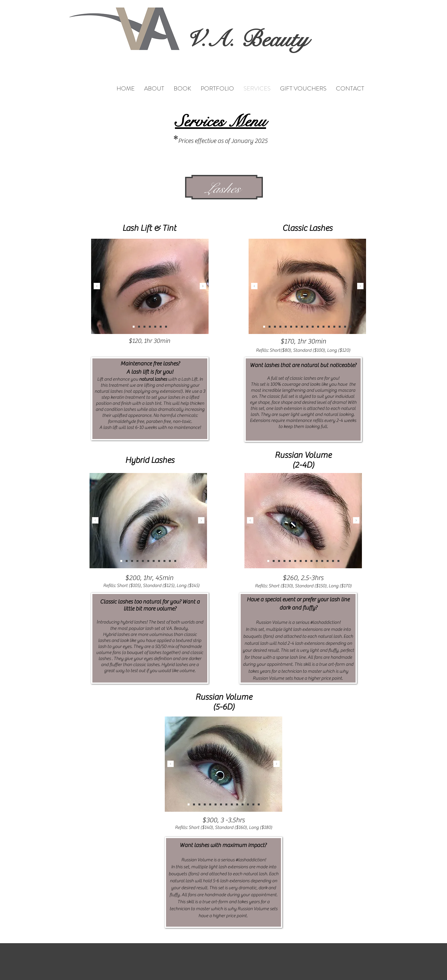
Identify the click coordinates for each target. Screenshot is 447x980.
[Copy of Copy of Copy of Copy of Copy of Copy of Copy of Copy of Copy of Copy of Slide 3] (264, 327)
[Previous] (97, 287)
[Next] (203, 287)
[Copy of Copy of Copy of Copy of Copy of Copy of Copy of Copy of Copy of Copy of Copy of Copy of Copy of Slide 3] (270, 327)
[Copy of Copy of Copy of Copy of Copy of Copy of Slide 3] (164, 561)
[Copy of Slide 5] (161, 327)
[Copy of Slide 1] (175, 561)
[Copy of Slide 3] (137, 561)
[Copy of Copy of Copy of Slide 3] (154, 561)
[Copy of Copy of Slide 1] (311, 561)
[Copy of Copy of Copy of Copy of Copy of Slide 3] (148, 561)
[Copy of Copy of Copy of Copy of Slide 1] (306, 561)
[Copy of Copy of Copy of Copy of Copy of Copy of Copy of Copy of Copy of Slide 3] (340, 327)
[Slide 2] (139, 327)
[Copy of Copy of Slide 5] (166, 327)
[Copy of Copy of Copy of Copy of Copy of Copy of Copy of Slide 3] (275, 327)
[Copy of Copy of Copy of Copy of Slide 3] (143, 561)
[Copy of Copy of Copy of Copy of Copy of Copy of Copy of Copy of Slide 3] (334, 327)
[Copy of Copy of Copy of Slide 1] (290, 561)
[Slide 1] (134, 327)
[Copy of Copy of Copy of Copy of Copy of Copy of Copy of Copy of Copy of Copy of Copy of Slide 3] (345, 327)
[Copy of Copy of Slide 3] (121, 561)
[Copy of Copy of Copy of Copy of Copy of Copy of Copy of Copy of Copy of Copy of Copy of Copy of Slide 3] (302, 327)
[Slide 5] (155, 327)
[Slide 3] (144, 327)
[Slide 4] (150, 327)
